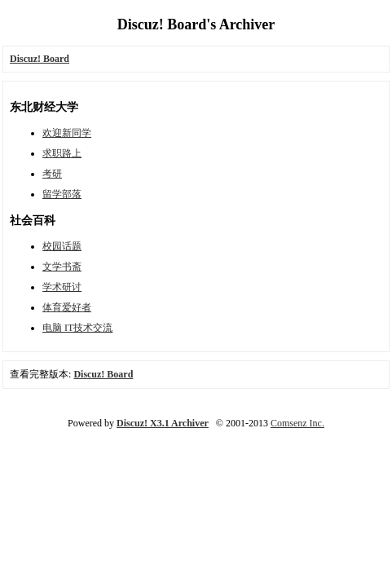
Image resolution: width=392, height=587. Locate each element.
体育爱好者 (67, 307)
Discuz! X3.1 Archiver (163, 423)
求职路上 (62, 153)
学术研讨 (62, 287)
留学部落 (62, 194)
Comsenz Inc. (297, 423)
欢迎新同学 (67, 133)
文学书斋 (62, 267)
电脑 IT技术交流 (77, 328)
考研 (52, 174)
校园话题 (62, 246)
